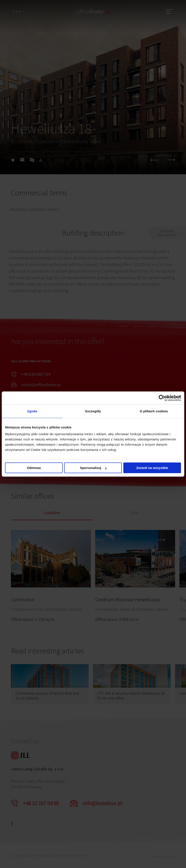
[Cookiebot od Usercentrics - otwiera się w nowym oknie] (162, 398)
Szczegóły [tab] (93, 411)
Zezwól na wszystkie (152, 468)
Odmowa (34, 468)
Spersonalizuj (93, 468)
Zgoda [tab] (32, 411)
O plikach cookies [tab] (154, 411)
